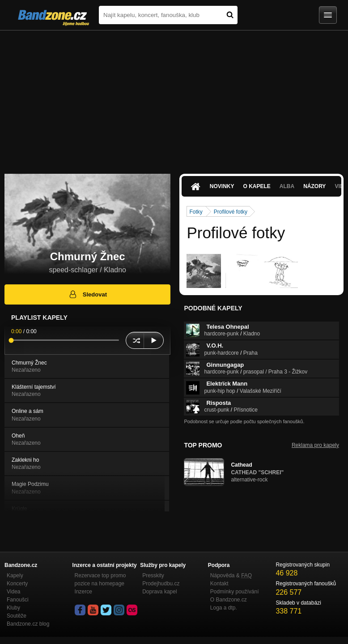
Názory (314, 186)
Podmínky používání (235, 592)
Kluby (13, 608)
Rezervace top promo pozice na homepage (100, 580)
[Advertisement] (174, 98)
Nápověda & (231, 575)
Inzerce (83, 592)
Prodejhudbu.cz (161, 584)
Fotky (196, 212)
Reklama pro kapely (315, 445)
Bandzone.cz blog (28, 624)
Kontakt (219, 584)
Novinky (222, 186)
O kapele (257, 186)
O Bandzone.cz (229, 600)
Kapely (15, 575)
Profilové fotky (231, 212)
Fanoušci (18, 600)
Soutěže (17, 616)
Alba (287, 186)
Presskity (153, 575)
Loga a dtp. (224, 608)
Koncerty (17, 584)
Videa (13, 592)
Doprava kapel (159, 592)
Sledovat (87, 294)
